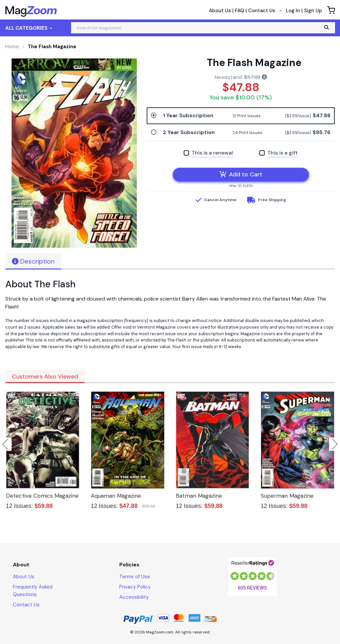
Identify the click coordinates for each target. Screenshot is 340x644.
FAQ (240, 11)
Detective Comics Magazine (42, 496)
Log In (293, 11)
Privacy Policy (135, 587)
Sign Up (313, 11)
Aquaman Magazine (116, 496)
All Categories (29, 28)
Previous (6, 444)
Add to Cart (241, 174)
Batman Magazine (199, 496)
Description (33, 261)
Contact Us (262, 11)
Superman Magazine (287, 496)
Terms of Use (135, 577)
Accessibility (134, 597)
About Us (220, 11)
